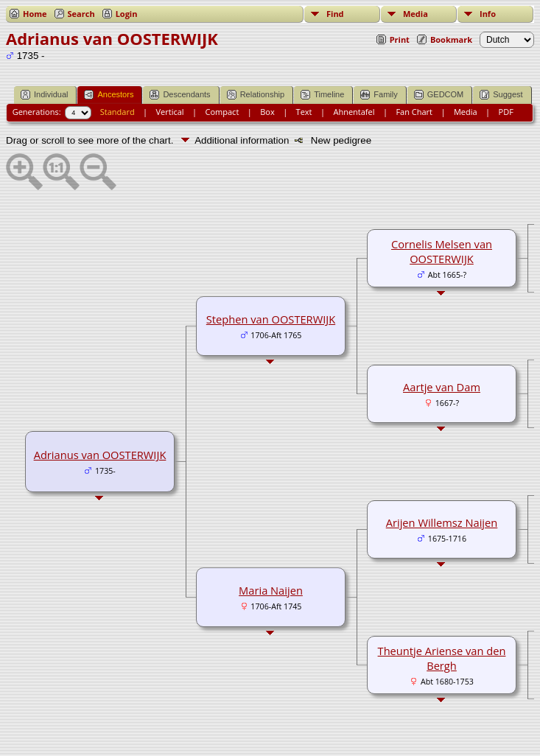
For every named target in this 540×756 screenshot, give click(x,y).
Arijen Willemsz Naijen (442, 522)
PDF (506, 112)
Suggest (501, 95)
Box (267, 112)
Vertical (170, 112)
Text (304, 112)
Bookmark (451, 39)
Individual (44, 95)
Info (488, 14)
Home (35, 14)
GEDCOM (439, 95)
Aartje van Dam (442, 387)
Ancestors (109, 95)
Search (81, 14)
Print (400, 39)
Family (379, 95)
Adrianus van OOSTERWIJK (100, 455)
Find (335, 14)
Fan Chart (414, 112)
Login (127, 14)
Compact (222, 112)
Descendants (180, 95)
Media (415, 14)
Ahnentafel (354, 112)
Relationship (256, 95)
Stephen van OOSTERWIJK (271, 319)
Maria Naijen (271, 590)
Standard (118, 112)
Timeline (322, 95)
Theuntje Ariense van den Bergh (442, 658)
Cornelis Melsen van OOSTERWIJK (442, 251)
